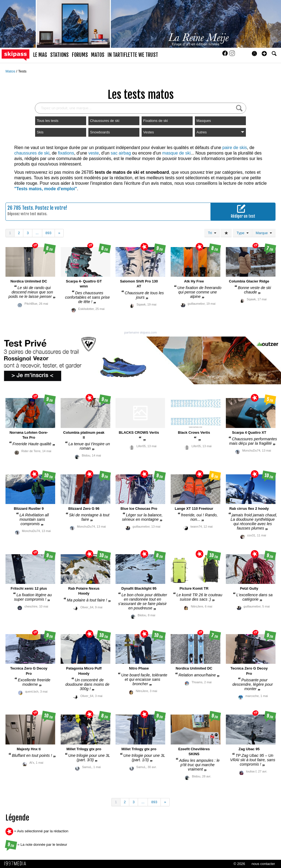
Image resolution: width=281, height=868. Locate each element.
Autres (220, 132)
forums (80, 55)
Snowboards (100, 132)
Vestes (149, 132)
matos (98, 55)
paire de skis (235, 148)
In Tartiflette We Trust (133, 55)
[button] (264, 54)
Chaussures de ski (105, 121)
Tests (22, 71)
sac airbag (121, 153)
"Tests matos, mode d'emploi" (46, 189)
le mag (40, 55)
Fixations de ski (156, 121)
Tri (212, 233)
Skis (40, 132)
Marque (264, 233)
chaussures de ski (32, 153)
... (37, 233)
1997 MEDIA (17, 864)
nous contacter (263, 864)
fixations (66, 153)
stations (59, 55)
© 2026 (239, 864)
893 (49, 233)
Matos (11, 71)
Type (242, 233)
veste (94, 153)
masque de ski (176, 153)
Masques (204, 121)
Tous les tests (48, 121)
